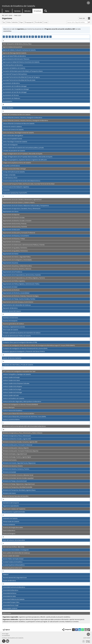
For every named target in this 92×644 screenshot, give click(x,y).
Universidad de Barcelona (10, 590)
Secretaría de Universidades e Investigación (16, 550)
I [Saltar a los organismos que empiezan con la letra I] (27, 37)
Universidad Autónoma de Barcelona (14, 587)
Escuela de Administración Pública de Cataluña (17, 336)
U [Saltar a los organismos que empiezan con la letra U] (50, 37)
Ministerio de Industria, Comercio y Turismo (16, 469)
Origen (21, 22)
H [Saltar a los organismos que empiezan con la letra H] (24, 37)
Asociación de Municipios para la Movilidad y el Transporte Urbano (23, 71)
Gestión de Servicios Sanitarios (12, 358)
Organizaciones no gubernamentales (14, 512)
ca (88, 3)
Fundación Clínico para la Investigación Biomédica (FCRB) (20, 342)
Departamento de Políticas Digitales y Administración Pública (21, 284)
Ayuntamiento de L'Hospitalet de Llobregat (16, 89)
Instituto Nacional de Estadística (13, 411)
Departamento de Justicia (10, 263)
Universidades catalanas (10, 608)
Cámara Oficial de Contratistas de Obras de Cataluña (19, 124)
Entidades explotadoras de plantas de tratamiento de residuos (22, 333)
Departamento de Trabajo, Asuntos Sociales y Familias (19, 299)
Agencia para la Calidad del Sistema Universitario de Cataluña (21, 62)
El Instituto (38, 11)
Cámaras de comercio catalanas (12, 127)
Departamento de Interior (11, 254)
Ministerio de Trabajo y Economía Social (15, 481)
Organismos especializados (11, 506)
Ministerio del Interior (9, 493)
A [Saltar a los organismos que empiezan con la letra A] (4, 37)
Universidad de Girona (10, 593)
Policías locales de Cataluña (11, 521)
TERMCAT (6, 575)
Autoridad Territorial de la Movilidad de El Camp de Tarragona (21, 77)
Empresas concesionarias (10, 318)
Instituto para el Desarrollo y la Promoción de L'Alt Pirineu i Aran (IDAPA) (24, 417)
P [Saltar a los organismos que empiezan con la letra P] (39, 37)
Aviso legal (5, 634)
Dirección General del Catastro (12, 311)
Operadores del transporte (11, 503)
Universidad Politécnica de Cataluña (14, 599)
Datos (7, 11)
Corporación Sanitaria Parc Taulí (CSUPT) (15, 193)
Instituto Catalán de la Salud (11, 380)
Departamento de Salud (10, 287)
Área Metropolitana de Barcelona (13, 65)
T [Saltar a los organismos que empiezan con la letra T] (48, 37)
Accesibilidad (6, 635)
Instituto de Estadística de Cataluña (18, 6)
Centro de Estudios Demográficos (13, 136)
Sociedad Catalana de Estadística (13, 562)
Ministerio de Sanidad (9, 472)
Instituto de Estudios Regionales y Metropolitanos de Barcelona (22, 402)
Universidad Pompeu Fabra (11, 602)
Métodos (28, 11)
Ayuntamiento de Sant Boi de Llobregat (15, 92)
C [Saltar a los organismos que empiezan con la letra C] (10, 37)
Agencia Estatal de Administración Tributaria (16, 59)
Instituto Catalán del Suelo (11, 395)
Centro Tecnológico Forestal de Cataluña (15, 142)
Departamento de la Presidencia (12, 272)
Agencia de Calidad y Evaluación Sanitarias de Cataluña (19, 50)
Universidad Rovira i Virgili (11, 605)
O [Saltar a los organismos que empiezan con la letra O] (36, 37)
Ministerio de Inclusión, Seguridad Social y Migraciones (19, 463)
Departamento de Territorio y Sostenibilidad (16, 293)
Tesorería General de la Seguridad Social (15, 578)
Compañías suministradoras (11, 166)
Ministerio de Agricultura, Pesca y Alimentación (17, 436)
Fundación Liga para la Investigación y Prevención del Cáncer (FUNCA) (24, 351)
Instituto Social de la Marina (11, 420)
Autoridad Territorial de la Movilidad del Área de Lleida (19, 80)
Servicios (17, 11)
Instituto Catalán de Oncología (12, 389)
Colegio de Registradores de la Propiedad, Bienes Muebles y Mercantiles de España (28, 157)
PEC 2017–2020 (7, 15)
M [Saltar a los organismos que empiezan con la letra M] (33, 37)
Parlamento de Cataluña (10, 518)
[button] (89, 630)
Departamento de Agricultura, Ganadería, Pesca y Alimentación (22, 208)
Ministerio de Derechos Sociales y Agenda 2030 (17, 439)
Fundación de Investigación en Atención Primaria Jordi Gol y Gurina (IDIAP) (25, 348)
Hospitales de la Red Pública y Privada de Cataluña (18, 365)
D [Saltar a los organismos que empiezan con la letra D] (13, 37)
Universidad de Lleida (9, 596)
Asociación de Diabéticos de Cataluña (14, 68)
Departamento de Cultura (11, 212)
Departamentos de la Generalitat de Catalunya (17, 305)
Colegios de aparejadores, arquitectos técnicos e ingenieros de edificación (25, 160)
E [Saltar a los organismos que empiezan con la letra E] (16, 37)
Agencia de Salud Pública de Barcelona (14, 56)
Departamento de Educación (11, 230)
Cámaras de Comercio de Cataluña (13, 130)
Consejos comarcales (9, 175)
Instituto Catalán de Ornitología (12, 392)
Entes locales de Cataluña (10, 330)
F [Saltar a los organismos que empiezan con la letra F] (18, 37)
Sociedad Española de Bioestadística (14, 565)
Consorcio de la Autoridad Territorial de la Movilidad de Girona (21, 181)
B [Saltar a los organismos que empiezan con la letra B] (7, 37)
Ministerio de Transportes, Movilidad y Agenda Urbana (19, 490)
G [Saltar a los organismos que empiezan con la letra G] (21, 37)
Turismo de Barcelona (9, 581)
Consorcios (6, 190)
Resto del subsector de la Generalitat (14, 540)
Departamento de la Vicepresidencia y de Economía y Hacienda (22, 275)
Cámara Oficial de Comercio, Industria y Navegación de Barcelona (22, 118)
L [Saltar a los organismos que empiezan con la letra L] (30, 37)
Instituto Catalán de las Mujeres (12, 386)
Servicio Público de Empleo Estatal (13, 559)
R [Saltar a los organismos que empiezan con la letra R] (42, 37)
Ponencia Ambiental (9, 525)
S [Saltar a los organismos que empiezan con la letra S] (45, 37)
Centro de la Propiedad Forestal (12, 139)
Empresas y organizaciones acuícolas (14, 327)
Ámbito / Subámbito (12, 22)
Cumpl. (46, 22)
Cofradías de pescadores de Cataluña (14, 151)
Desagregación (29, 22)
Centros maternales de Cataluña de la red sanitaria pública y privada (23, 148)
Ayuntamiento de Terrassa (11, 95)
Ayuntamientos (7, 101)
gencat (20, 3)
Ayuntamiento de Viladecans (11, 98)
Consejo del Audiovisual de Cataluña (14, 172)
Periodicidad (39, 22)
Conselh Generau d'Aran (10, 178)
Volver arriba (88, 641)
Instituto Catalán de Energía (11, 377)
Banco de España (8, 108)
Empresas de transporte (10, 321)
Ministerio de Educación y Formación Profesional (17, 445)
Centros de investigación (10, 145)
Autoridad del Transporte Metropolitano (15, 74)
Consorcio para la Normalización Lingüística (16, 187)
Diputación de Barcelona (10, 308)
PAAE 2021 (18, 15)
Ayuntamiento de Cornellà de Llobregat (15, 86)
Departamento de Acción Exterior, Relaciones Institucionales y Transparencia (26, 206)
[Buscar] (60, 11)
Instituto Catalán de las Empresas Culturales (16, 383)
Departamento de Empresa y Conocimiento (16, 236)
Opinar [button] (6, 630)
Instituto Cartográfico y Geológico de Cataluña (17, 374)
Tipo (4, 22)
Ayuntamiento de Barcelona (11, 83)
